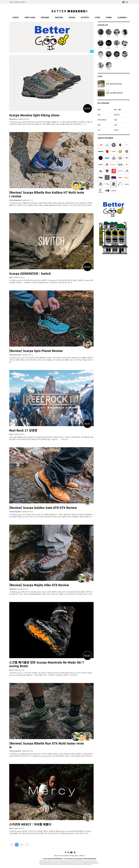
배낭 (99, 110)
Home (11, 2)
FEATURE (59, 17)
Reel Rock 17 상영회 (23, 430)
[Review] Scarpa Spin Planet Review (36, 351)
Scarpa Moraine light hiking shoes (34, 115)
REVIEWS (45, 17)
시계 (115, 125)
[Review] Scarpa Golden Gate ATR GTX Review (43, 508)
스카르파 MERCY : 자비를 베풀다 (30, 824)
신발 (115, 120)
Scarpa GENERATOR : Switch (30, 273)
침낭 (99, 115)
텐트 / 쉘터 (118, 110)
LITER (97, 17)
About (56, 856)
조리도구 (117, 115)
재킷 (99, 125)
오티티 (116, 130)
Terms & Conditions (64, 856)
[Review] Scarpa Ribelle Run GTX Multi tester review (46, 745)
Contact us (82, 856)
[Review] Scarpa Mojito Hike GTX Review (39, 585)
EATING (72, 17)
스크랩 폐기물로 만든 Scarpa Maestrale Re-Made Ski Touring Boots (47, 664)
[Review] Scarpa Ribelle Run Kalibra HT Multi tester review (47, 194)
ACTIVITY (85, 17)
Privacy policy (74, 856)
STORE (109, 17)
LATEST (16, 17)
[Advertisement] (114, 269)
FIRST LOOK (30, 17)
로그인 (16, 2)
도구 (99, 130)
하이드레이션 (102, 120)
